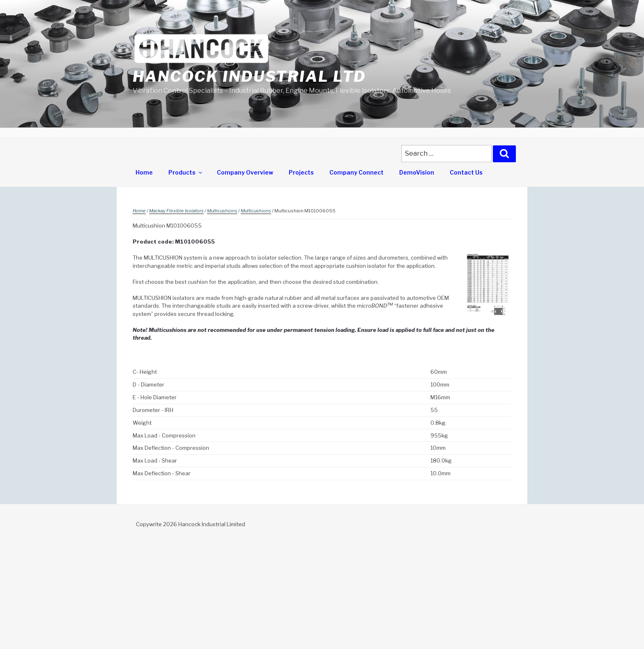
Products (186, 172)
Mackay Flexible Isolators (176, 211)
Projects (301, 172)
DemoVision (417, 172)
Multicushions (222, 211)
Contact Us (466, 172)
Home (144, 172)
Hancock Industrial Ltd (249, 76)
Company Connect (356, 172)
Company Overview (245, 172)
